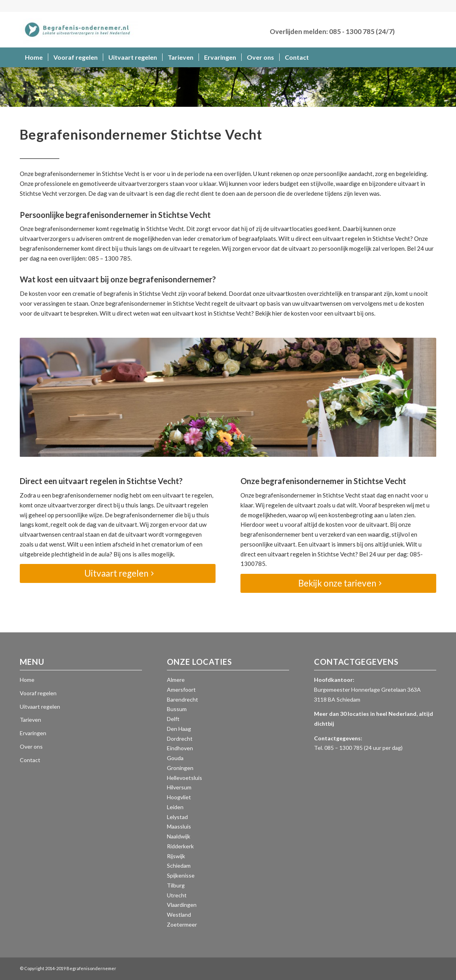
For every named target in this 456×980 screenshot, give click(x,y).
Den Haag (179, 729)
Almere (176, 680)
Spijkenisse (181, 875)
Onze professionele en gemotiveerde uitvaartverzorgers (94, 184)
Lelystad (177, 817)
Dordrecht (180, 739)
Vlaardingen (182, 905)
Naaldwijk (179, 836)
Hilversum (179, 787)
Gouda (175, 758)
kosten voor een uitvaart (324, 313)
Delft (173, 719)
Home (27, 680)
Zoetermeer (182, 924)
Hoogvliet (179, 797)
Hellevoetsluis (184, 778)
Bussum (177, 709)
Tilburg (176, 885)
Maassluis (179, 826)
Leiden (175, 807)
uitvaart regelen (344, 238)
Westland (179, 915)
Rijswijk (176, 856)
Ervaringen (33, 733)
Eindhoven (180, 748)
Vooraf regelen (38, 693)
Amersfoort (181, 690)
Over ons (31, 746)
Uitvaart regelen (40, 707)
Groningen (180, 768)
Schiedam (179, 866)
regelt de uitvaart (235, 303)
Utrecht (177, 895)
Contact (30, 760)
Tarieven (30, 720)
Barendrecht (183, 699)
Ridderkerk (180, 846)
